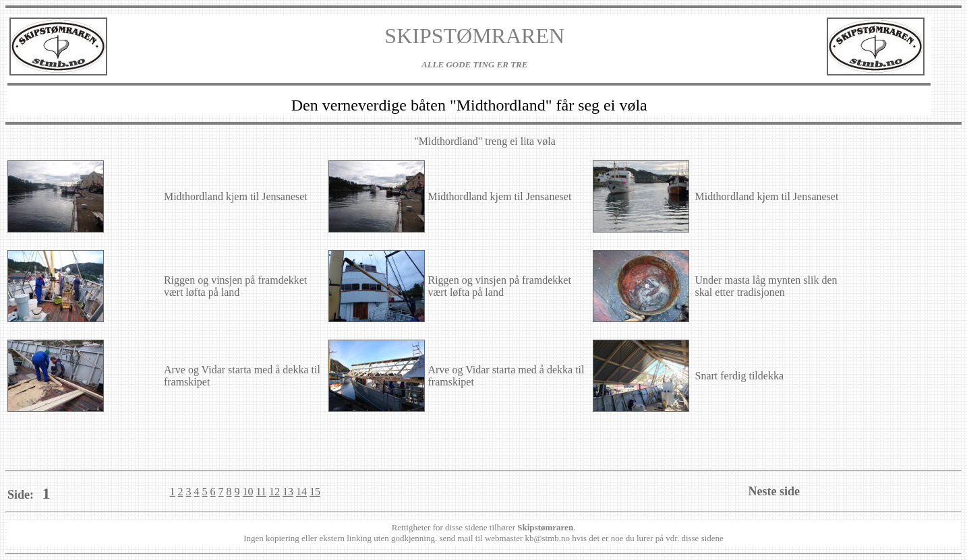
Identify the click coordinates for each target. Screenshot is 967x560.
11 (261, 492)
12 (274, 492)
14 (301, 492)
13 (288, 492)
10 (248, 492)
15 (315, 492)
